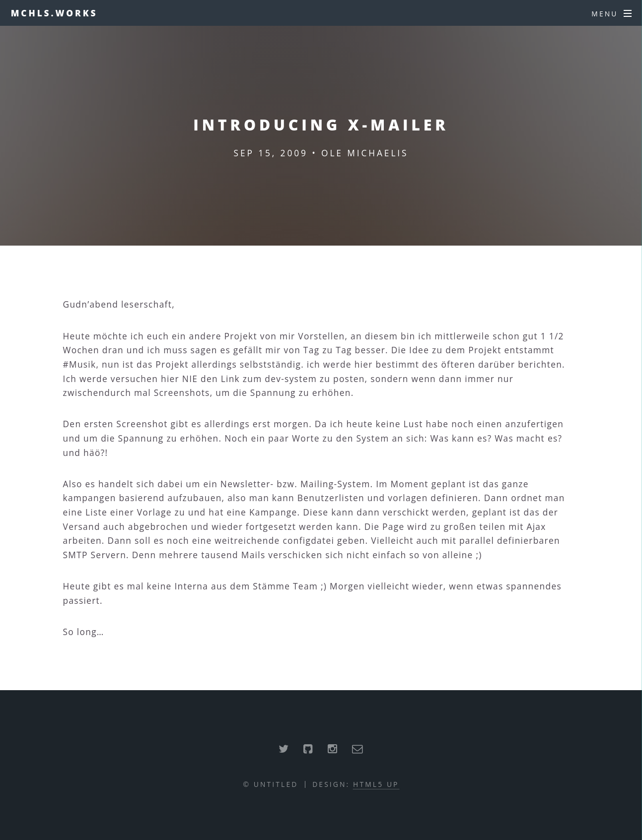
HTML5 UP (376, 784)
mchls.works (54, 13)
